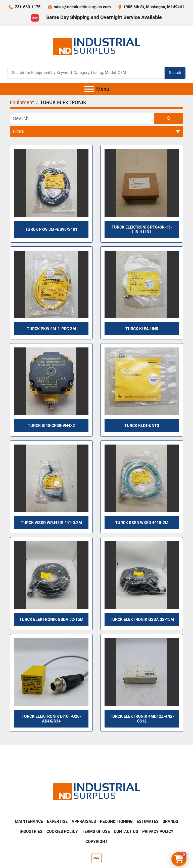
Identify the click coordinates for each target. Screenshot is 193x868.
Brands (170, 821)
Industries (31, 831)
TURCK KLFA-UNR (142, 329)
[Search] (86, 73)
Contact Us (126, 831)
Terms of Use (96, 831)
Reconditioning (116, 821)
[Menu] (89, 89)
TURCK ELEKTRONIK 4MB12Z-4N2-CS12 (142, 719)
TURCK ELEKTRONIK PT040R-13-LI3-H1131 (142, 230)
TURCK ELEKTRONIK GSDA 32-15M (51, 620)
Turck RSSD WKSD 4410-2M (142, 523)
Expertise (57, 821)
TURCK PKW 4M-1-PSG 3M (51, 329)
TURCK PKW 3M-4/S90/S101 (51, 229)
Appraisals (84, 821)
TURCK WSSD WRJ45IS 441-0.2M (51, 523)
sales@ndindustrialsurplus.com (82, 7)
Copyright (96, 842)
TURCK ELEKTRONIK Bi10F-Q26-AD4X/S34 (51, 719)
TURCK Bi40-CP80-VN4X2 (51, 426)
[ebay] (35, 18)
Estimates (148, 821)
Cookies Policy (62, 831)
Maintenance (29, 821)
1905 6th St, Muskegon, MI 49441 (154, 7)
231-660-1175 (28, 7)
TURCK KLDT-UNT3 (142, 426)
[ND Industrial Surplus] (96, 791)
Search (175, 73)
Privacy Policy (158, 831)
